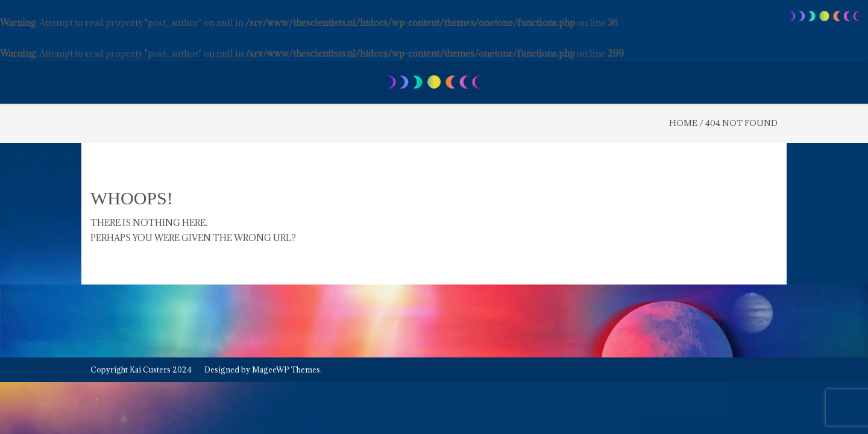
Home (683, 123)
